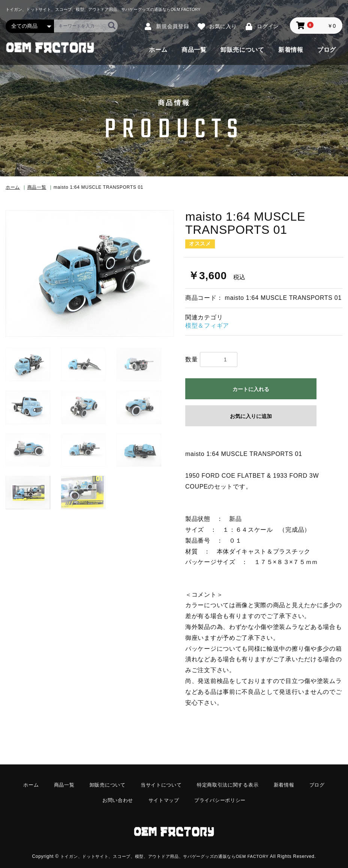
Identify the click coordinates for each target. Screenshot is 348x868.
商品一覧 (194, 50)
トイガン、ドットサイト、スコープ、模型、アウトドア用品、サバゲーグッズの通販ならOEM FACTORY (164, 850)
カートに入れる (251, 389)
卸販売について (242, 50)
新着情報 (291, 50)
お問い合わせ (115, 798)
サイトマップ (163, 798)
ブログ (327, 50)
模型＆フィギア (207, 326)
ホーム (158, 50)
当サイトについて (160, 784)
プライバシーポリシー (222, 798)
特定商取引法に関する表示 (230, 784)
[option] (90, 273)
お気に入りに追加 (251, 416)
